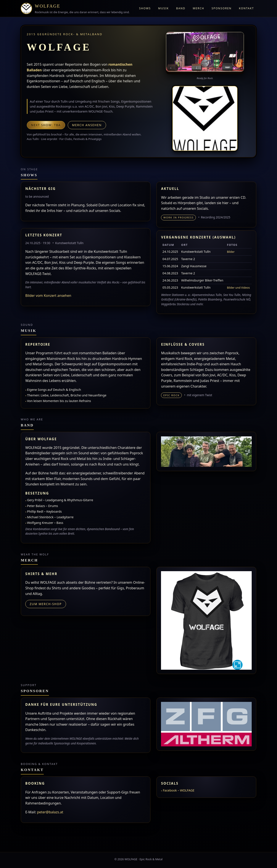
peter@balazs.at (50, 812)
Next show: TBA (46, 125)
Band (181, 8)
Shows (145, 8)
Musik (163, 8)
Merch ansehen (87, 125)
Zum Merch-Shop (46, 604)
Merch (199, 8)
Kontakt (246, 8)
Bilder (231, 252)
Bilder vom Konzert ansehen (48, 296)
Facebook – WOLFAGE (179, 790)
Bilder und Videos (238, 288)
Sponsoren (222, 8)
